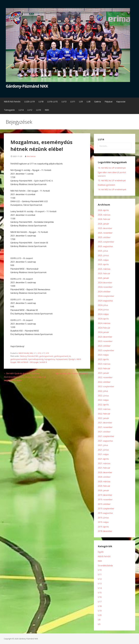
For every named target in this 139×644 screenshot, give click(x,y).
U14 (100, 588)
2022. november (105, 377)
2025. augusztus (105, 246)
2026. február (104, 219)
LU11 (73, 102)
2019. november (105, 500)
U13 (39, 353)
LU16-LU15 (52, 102)
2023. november (105, 341)
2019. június (103, 518)
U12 (100, 579)
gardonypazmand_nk (62, 356)
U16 (100, 597)
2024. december (105, 283)
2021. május (103, 454)
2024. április (103, 319)
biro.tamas (31, 156)
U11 (35, 353)
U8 (99, 620)
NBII (47, 110)
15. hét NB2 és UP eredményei (112, 180)
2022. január (103, 418)
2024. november (105, 287)
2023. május (103, 355)
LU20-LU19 (29, 102)
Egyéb (101, 552)
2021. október (104, 432)
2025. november (105, 233)
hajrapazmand (62, 359)
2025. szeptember (106, 242)
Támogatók (9, 110)
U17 (43, 353)
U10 (100, 570)
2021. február (104, 468)
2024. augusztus (105, 301)
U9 (99, 624)
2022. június (103, 396)
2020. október (104, 477)
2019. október (104, 504)
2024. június (103, 310)
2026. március (104, 215)
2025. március (104, 269)
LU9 (81, 102)
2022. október (104, 382)
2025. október (104, 237)
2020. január (103, 490)
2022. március (104, 409)
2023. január (103, 373)
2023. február (104, 368)
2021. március (104, 463)
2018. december (105, 531)
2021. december (105, 423)
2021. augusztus (105, 441)
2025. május (103, 260)
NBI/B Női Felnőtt (12, 102)
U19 (47, 353)
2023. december (105, 337)
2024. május (103, 314)
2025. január (103, 278)
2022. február (104, 414)
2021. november (105, 427)
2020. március (104, 481)
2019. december (105, 495)
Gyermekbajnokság (36, 359)
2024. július (103, 305)
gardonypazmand (46, 356)
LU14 (21, 110)
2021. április (103, 459)
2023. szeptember (106, 350)
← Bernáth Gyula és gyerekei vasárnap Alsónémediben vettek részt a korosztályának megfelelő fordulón (25, 377)
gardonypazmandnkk (19, 359)
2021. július (103, 445)
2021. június (103, 450)
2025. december (105, 228)
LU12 (30, 110)
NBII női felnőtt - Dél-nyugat (28, 362)
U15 (100, 593)
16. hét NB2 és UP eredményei (112, 168)
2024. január (103, 332)
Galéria (98, 102)
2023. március (104, 364)
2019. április (103, 527)
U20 (100, 615)
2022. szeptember (106, 386)
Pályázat (109, 102)
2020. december (105, 472)
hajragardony (50, 359)
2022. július (103, 391)
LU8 (88, 102)
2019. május (103, 522)
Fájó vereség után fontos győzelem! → (73, 373)
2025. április (103, 264)
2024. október (104, 292)
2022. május (103, 400)
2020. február (104, 486)
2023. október (104, 346)
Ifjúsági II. (72, 359)
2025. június (103, 255)
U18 (100, 606)
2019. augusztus (105, 513)
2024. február (104, 328)
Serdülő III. (43, 362)
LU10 (39, 110)
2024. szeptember (106, 296)
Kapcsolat (121, 102)
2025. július (103, 251)
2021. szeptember (106, 436)
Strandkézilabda (105, 565)
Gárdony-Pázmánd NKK (27, 86)
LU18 (41, 102)
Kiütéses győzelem (106, 185)
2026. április (103, 210)
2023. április (103, 359)
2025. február (104, 273)
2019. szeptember (106, 508)
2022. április (103, 405)
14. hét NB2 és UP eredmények (112, 189)
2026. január (103, 224)
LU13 (64, 102)
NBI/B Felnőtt (24, 353)
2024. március (104, 323)
